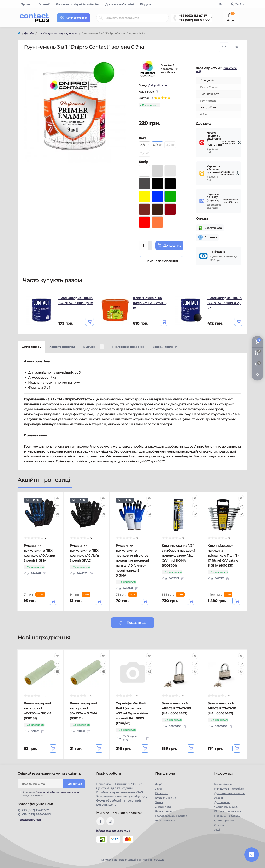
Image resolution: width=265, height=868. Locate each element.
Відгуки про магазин (228, 811)
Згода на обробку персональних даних (57, 792)
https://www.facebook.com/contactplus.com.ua (100, 821)
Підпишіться (74, 784)
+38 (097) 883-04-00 (194, 20)
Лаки (158, 789)
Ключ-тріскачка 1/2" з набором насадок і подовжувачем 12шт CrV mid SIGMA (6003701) (178, 556)
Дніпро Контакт (158, 85)
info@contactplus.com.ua (113, 831)
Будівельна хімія (166, 798)
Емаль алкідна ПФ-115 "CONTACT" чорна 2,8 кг (225, 303)
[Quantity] (143, 246)
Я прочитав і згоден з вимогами (51, 794)
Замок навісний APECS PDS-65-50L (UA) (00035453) (177, 708)
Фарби (29, 33)
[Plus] (150, 243)
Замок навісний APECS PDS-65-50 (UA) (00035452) (222, 708)
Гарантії (44, 4)
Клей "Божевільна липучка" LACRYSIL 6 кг (150, 303)
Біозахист (161, 793)
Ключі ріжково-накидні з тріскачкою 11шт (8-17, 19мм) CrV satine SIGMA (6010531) (223, 556)
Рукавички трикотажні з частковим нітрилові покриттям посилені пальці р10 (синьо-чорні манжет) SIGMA (132, 560)
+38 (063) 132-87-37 (193, 16)
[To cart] (89, 322)
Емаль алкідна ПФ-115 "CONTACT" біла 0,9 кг (76, 300)
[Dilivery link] (240, 143)
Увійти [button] (237, 4)
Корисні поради (225, 784)
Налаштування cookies (229, 789)
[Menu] (73, 18)
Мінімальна (218, 252)
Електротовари (165, 820)
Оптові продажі (224, 820)
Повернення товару (227, 816)
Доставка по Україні (120, 4)
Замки (159, 802)
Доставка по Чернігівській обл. (78, 4)
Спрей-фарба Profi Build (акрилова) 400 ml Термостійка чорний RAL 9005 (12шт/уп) (132, 713)
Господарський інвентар (171, 816)
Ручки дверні (164, 811)
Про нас (26, 4)
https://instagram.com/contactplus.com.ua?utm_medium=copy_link (110, 821)
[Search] (101, 18)
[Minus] (150, 248)
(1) (152, 98)
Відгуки (145, 4)
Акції (217, 830)
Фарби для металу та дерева (58, 33)
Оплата (219, 825)
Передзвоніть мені (30, 820)
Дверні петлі (163, 807)
